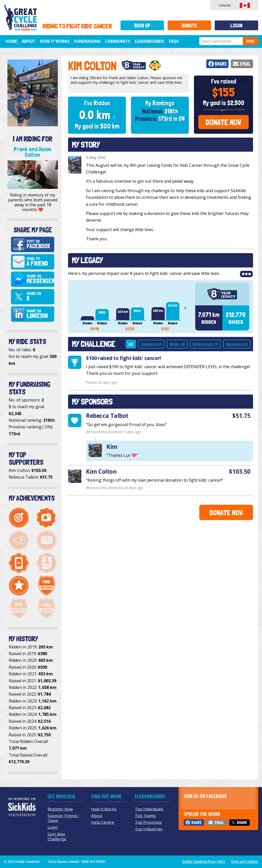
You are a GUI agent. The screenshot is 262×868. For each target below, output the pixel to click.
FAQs (174, 41)
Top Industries (149, 829)
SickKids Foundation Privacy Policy (204, 862)
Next (188, 308)
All (131, 344)
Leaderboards (150, 41)
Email (245, 64)
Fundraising (87, 41)
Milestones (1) (205, 344)
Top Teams (145, 815)
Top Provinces (148, 822)
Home (11, 41)
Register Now (60, 809)
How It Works (55, 41)
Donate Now (223, 122)
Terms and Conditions (245, 862)
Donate (189, 25)
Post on (40, 244)
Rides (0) (177, 344)
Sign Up (142, 25)
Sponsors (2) (237, 344)
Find (250, 41)
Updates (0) (151, 344)
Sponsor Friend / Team (63, 818)
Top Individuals (149, 809)
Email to (40, 262)
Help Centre (103, 822)
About (29, 41)
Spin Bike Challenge (57, 836)
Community (118, 41)
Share (221, 64)
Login (236, 25)
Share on (40, 279)
